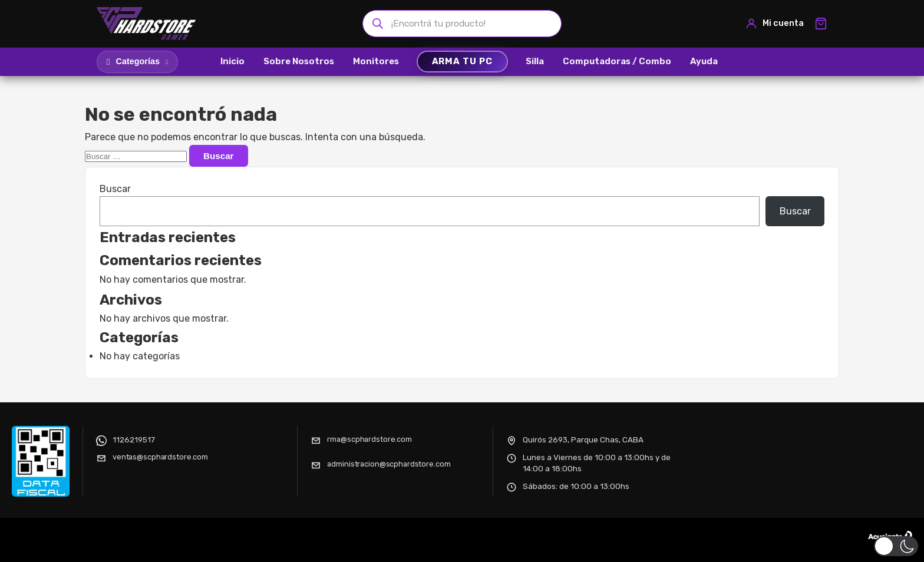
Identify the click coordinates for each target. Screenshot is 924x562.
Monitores (376, 61)
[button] (896, 546)
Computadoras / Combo (617, 61)
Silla (535, 61)
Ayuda (704, 61)
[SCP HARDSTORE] (148, 24)
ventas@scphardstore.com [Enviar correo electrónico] (160, 457)
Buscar (115, 189)
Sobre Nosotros (299, 61)
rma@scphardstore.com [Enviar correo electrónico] (369, 439)
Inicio (232, 61)
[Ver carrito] (821, 24)
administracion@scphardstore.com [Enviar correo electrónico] (389, 464)
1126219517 (134, 439)
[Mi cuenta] (774, 23)
